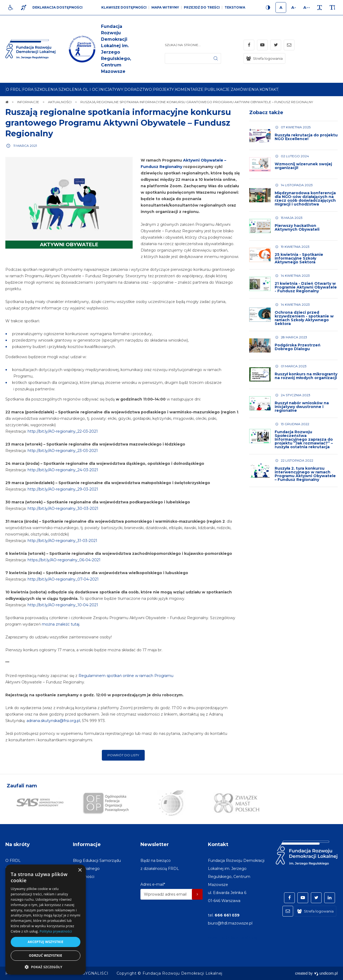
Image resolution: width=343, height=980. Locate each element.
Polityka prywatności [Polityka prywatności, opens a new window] (56, 931)
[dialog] (46, 920)
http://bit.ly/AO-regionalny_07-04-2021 (63, 579)
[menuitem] (14, 89)
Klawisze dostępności (124, 7)
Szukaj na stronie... (183, 45)
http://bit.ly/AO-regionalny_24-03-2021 (63, 470)
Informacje (87, 844)
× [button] (80, 870)
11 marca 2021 (25, 146)
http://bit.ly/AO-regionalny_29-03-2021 (63, 489)
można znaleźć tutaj (61, 624)
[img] (95, 49)
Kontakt (218, 844)
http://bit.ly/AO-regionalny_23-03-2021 (63, 451)
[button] (46, 967)
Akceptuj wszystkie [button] (45, 942)
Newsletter (155, 844)
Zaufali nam (22, 786)
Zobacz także (266, 113)
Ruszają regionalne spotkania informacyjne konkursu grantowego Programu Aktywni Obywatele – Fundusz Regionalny (118, 123)
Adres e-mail (153, 884)
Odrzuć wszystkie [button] (46, 955)
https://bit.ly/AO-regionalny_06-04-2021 (64, 560)
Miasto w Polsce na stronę (232, 938)
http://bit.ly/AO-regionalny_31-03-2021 (62, 541)
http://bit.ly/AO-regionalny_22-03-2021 (63, 431)
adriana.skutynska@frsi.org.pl (53, 721)
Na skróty (18, 844)
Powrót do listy (123, 755)
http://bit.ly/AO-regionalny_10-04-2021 (63, 605)
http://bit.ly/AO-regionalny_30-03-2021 (63, 508)
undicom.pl (326, 973)
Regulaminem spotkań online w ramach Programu (126, 676)
